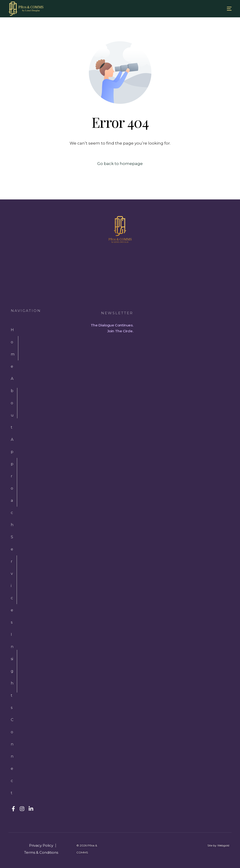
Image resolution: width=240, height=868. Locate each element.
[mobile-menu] (225, 9)
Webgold (223, 845)
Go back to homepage (120, 164)
